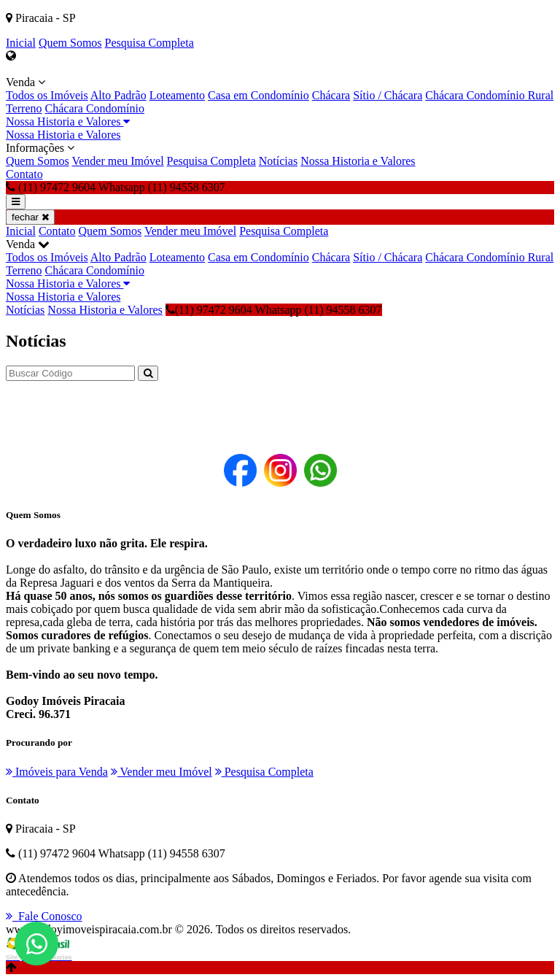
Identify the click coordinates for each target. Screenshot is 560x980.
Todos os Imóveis (47, 95)
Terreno (24, 108)
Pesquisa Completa (149, 43)
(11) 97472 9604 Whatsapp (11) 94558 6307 (274, 310)
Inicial (21, 43)
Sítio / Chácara (388, 95)
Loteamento (177, 95)
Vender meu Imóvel (117, 161)
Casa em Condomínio (258, 95)
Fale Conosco (44, 916)
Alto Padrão (118, 95)
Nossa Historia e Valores (68, 121)
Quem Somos (70, 43)
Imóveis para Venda (57, 772)
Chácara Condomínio (95, 108)
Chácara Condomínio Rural (489, 95)
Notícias (278, 161)
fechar (30, 217)
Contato (24, 174)
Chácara (331, 95)
